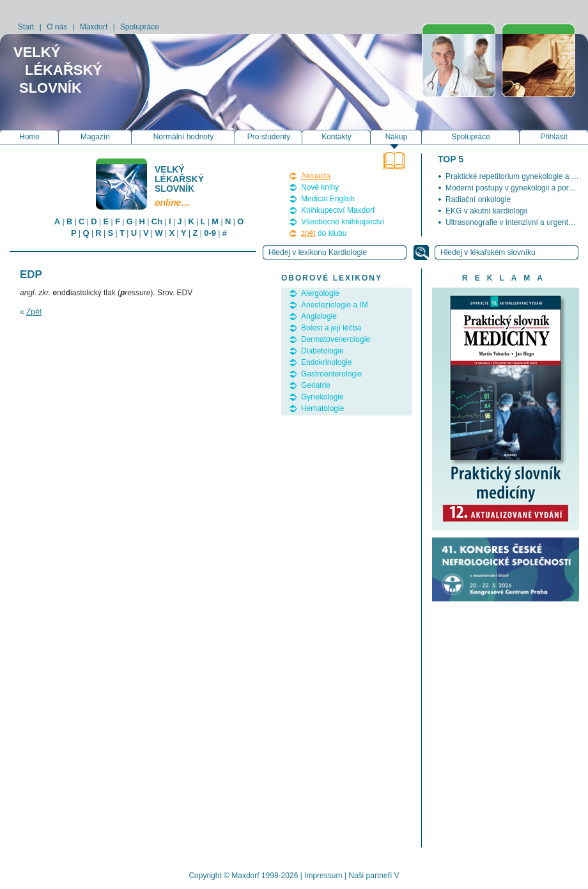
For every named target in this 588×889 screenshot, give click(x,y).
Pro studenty (269, 137)
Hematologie (322, 408)
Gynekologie (322, 397)
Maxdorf (94, 27)
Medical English (328, 199)
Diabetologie (322, 351)
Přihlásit (554, 137)
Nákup (397, 137)
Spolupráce (140, 27)
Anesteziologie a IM (335, 305)
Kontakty (337, 137)
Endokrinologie (326, 362)
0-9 (210, 233)
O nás (57, 27)
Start (26, 27)
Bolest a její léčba (331, 328)
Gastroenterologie (331, 374)
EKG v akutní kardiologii (486, 211)
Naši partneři (370, 876)
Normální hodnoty (184, 137)
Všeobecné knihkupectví (343, 222)
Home (29, 137)
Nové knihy (320, 187)
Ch (157, 221)
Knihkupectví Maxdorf (338, 210)
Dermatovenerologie (336, 339)
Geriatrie (316, 385)
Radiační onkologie (478, 199)
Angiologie (319, 316)
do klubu (324, 233)
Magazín (95, 137)
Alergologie (320, 293)
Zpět (34, 312)
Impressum (323, 876)
